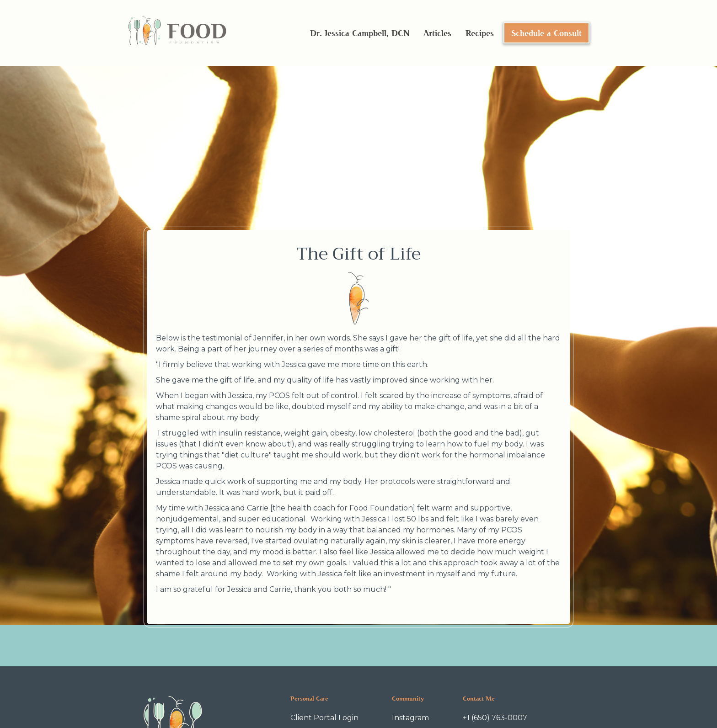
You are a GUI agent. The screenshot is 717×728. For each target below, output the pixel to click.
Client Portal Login (324, 718)
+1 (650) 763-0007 (495, 718)
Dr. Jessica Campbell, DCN (360, 33)
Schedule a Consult (546, 33)
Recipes (480, 33)
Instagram (410, 718)
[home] (177, 33)
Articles (437, 33)
